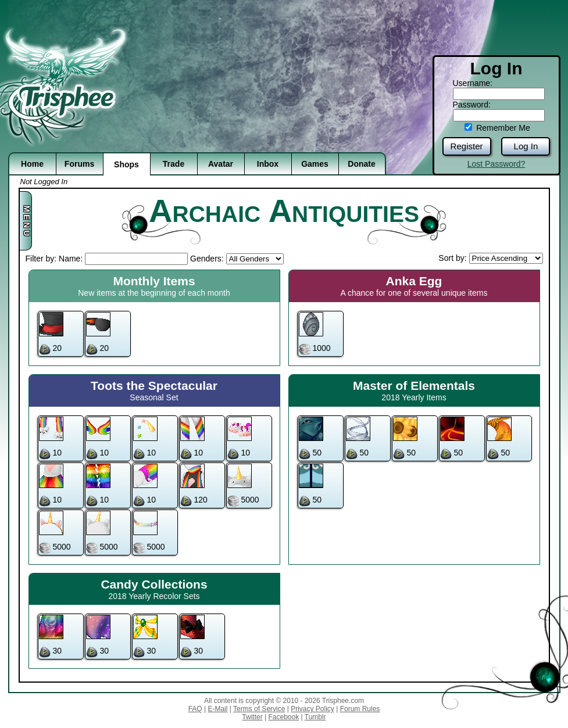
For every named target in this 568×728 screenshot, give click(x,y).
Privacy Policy (312, 709)
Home (32, 164)
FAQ (195, 709)
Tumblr (315, 717)
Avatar (221, 164)
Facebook (283, 717)
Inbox (268, 164)
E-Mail (217, 709)
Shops (126, 164)
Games (315, 164)
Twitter (252, 717)
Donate (361, 164)
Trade (174, 164)
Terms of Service (259, 709)
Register (467, 146)
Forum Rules (360, 709)
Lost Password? (496, 164)
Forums (79, 164)
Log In (526, 146)
